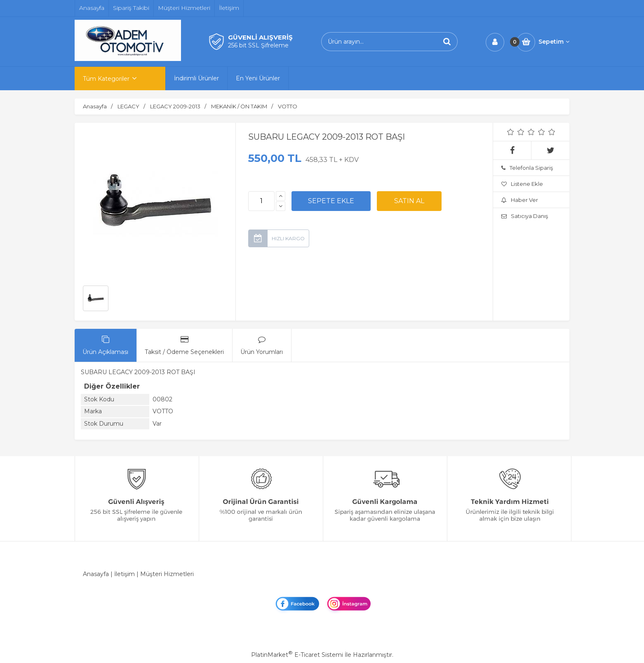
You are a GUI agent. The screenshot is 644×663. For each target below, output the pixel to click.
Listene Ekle (522, 184)
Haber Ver (520, 200)
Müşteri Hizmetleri (167, 574)
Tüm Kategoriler (106, 79)
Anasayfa (96, 574)
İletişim (125, 574)
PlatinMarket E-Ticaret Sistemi (297, 655)
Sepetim (554, 42)
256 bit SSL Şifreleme (258, 45)
